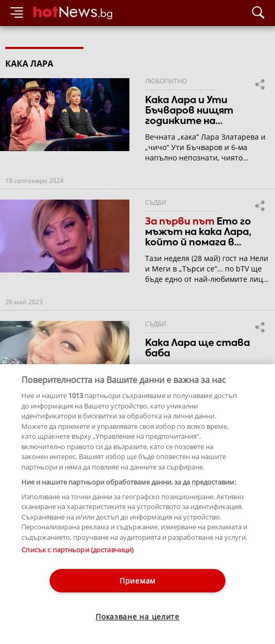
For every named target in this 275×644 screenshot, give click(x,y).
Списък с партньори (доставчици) (77, 550)
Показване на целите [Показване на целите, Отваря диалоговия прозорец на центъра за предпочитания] (137, 617)
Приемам (137, 581)
